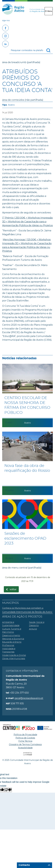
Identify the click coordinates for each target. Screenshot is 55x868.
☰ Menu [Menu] (49, 11)
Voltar (13, 589)
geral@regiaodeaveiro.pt (29, 698)
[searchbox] (31, 50)
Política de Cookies (25, 738)
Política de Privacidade (25, 735)
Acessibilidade (25, 748)
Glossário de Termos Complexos (25, 744)
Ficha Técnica (25, 741)
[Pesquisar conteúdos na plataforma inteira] (50, 50)
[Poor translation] (8, 790)
